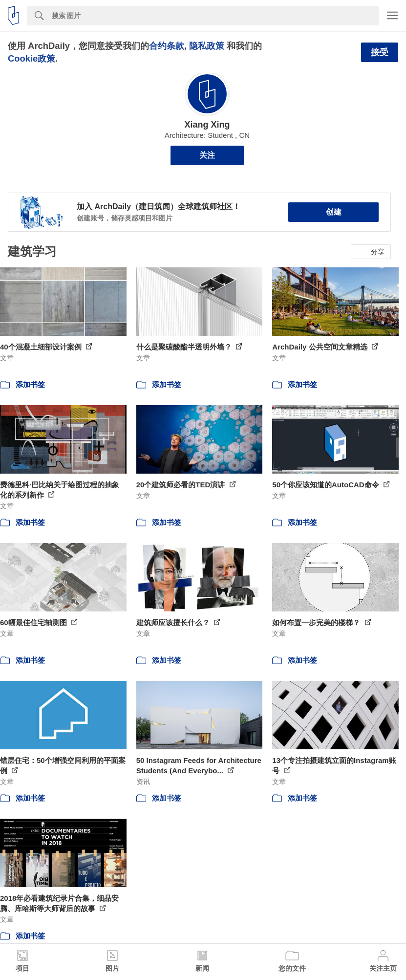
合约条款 (167, 46)
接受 (380, 52)
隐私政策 (207, 46)
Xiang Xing (207, 125)
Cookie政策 (32, 58)
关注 (207, 155)
